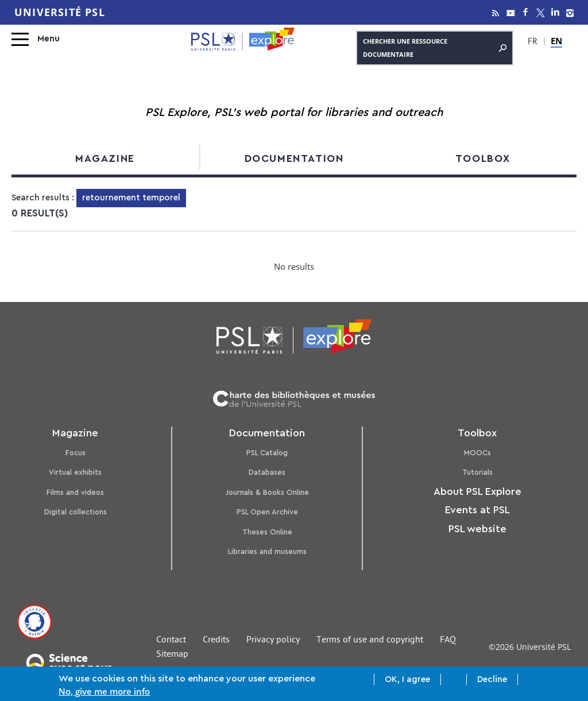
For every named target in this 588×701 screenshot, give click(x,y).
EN (556, 41)
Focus (76, 453)
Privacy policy (273, 641)
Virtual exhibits (75, 472)
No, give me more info (104, 692)
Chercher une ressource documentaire (435, 48)
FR (533, 42)
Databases (267, 472)
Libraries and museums (267, 551)
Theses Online (267, 532)
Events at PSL (477, 510)
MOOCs (477, 453)
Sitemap (172, 655)
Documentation (294, 158)
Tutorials (477, 472)
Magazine (105, 158)
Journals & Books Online (267, 492)
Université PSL (60, 12)
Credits (216, 641)
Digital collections (76, 512)
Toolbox (483, 158)
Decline (492, 680)
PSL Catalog (267, 453)
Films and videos (75, 492)
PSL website (477, 529)
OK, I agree (407, 680)
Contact (171, 641)
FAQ (448, 641)
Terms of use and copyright (370, 641)
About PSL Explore (477, 491)
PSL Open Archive (267, 512)
